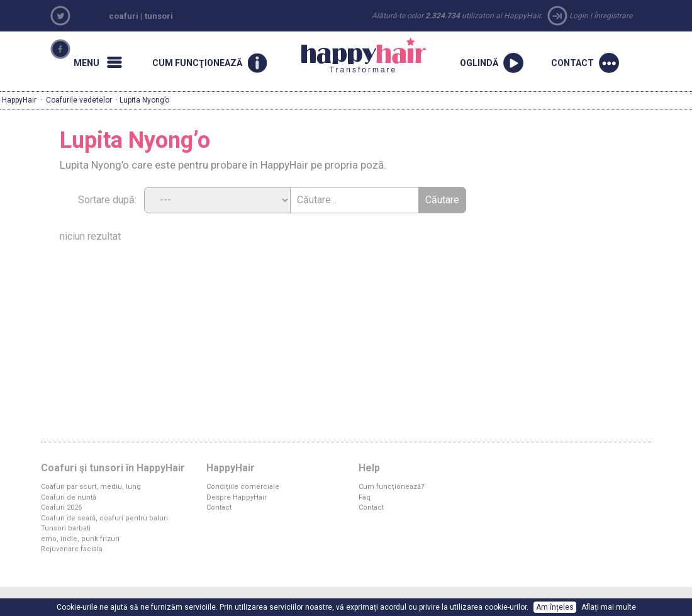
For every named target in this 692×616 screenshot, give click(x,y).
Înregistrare (613, 16)
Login (579, 16)
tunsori (159, 16)
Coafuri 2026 (61, 507)
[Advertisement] (598, 201)
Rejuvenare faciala (72, 549)
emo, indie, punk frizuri (80, 539)
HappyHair (19, 100)
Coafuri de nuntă (69, 497)
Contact (219, 507)
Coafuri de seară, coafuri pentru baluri (104, 518)
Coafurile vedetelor (79, 100)
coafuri (124, 16)
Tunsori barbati (66, 528)
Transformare (364, 56)
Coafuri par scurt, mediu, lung (91, 487)
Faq (365, 497)
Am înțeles (555, 607)
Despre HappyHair (237, 497)
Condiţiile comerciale (243, 487)
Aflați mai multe (609, 607)
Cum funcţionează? (392, 487)
